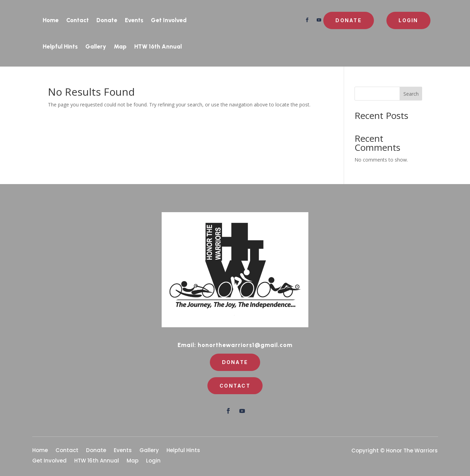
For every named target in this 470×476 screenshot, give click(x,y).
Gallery (96, 46)
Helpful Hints (60, 46)
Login (408, 20)
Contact (78, 20)
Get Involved (169, 20)
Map (120, 46)
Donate (107, 20)
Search (411, 94)
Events (134, 20)
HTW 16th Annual (158, 46)
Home (51, 20)
